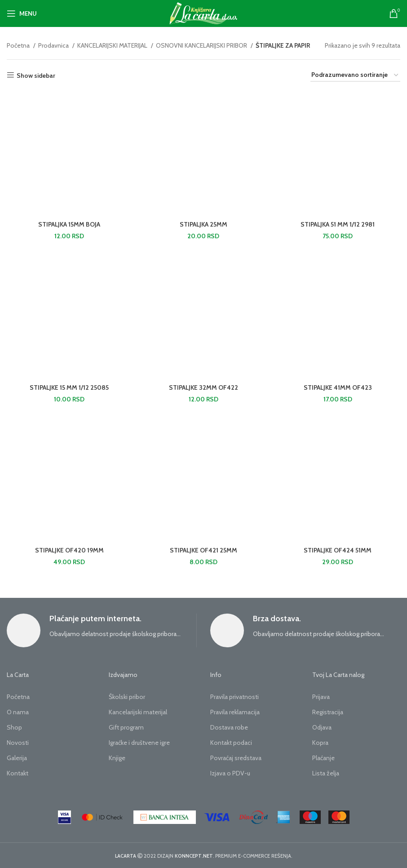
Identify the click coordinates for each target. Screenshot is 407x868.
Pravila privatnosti (234, 697)
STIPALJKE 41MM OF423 (338, 387)
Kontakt (18, 773)
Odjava (322, 727)
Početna (19, 45)
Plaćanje (323, 758)
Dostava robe (229, 727)
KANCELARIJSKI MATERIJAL (113, 45)
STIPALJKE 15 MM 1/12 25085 (69, 387)
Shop (14, 727)
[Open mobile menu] (22, 13)
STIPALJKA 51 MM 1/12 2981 (338, 224)
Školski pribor (127, 697)
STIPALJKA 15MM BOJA (69, 224)
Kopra (320, 743)
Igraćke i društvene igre (139, 743)
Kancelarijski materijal (138, 712)
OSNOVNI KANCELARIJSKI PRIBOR (202, 45)
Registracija (328, 712)
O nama (18, 712)
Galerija (17, 758)
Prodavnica (54, 45)
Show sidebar (36, 75)
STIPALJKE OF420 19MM (69, 550)
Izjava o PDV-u (230, 773)
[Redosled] (355, 75)
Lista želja (326, 773)
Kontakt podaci (231, 743)
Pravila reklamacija (235, 712)
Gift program (126, 727)
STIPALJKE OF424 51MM (338, 550)
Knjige (117, 758)
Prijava (321, 697)
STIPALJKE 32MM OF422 (203, 387)
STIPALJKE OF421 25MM (203, 550)
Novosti (18, 743)
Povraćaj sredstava (236, 758)
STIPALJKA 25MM (203, 224)
